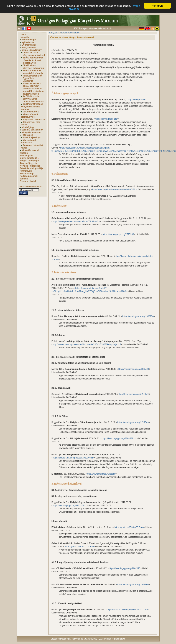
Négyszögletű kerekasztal (29, 141)
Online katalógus (29, 158)
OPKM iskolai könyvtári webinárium (33, 67)
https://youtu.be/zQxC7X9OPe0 (80, 547)
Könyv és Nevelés (32, 83)
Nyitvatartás (28, 42)
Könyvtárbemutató (31, 132)
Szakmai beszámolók (32, 130)
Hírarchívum (26, 171)
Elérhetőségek (29, 40)
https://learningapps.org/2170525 (133, 394)
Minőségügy (28, 127)
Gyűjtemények (29, 45)
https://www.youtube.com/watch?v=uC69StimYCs (76, 221)
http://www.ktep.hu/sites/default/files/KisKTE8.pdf (115, 189)
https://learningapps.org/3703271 (68, 505)
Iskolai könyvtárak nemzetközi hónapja (33, 72)
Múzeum (24, 153)
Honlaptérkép (27, 174)
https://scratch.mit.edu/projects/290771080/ (127, 610)
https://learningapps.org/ (106, 119)
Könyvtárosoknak (31, 150)
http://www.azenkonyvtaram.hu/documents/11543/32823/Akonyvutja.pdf (87, 344)
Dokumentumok (31, 112)
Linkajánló (28, 81)
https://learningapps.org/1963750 (138, 316)
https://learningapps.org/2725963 (118, 234)
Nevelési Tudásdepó (30, 166)
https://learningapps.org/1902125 (125, 568)
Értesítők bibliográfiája (31, 168)
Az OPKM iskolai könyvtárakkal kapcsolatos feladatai (33, 99)
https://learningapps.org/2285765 (134, 369)
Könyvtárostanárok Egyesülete (32, 77)
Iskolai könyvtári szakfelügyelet (30, 116)
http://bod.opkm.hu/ (137, 100)
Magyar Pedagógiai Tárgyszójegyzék (30, 162)
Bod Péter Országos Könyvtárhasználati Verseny (32, 107)
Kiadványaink (27, 156)
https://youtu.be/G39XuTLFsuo (129, 527)
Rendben (157, 6)
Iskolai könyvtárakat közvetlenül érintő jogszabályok (33, 60)
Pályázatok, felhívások (34, 120)
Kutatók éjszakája (31, 137)
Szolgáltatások (29, 48)
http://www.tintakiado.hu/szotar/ (101, 474)
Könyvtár (24, 37)
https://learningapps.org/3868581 (117, 438)
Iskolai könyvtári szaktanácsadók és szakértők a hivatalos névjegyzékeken (33, 90)
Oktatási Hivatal (28, 181)
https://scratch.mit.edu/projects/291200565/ (73, 458)
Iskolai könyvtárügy (32, 50)
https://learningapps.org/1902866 (133, 584)
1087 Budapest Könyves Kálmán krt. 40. (93, 28)
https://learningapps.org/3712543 (133, 422)
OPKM (23, 35)
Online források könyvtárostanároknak (34, 54)
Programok (27, 135)
